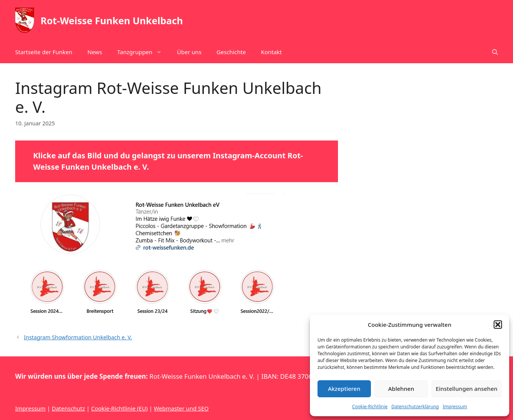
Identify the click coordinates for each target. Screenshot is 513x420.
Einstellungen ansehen (467, 389)
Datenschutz (68, 408)
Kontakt (271, 52)
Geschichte (231, 52)
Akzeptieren (344, 389)
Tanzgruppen (143, 52)
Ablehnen (401, 389)
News (95, 52)
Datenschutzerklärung (415, 407)
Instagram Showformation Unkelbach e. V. (78, 337)
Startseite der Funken (44, 52)
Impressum (455, 407)
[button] (498, 325)
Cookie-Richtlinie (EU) (119, 408)
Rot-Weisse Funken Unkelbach (112, 20)
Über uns (189, 52)
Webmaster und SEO (181, 408)
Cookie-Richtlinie (370, 407)
